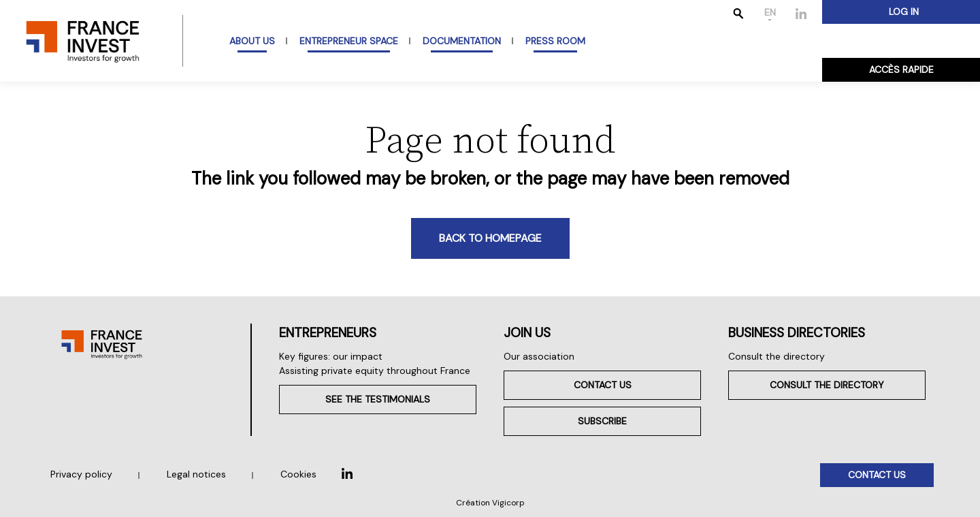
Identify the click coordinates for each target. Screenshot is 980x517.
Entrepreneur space (349, 41)
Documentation (462, 41)
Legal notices (196, 474)
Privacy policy (81, 474)
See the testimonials (378, 399)
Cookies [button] (298, 474)
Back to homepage (490, 238)
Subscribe (602, 421)
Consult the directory (777, 356)
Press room (555, 41)
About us (252, 41)
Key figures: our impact (331, 356)
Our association (539, 356)
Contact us (603, 385)
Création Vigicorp (490, 503)
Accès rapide (901, 69)
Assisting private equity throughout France (375, 371)
